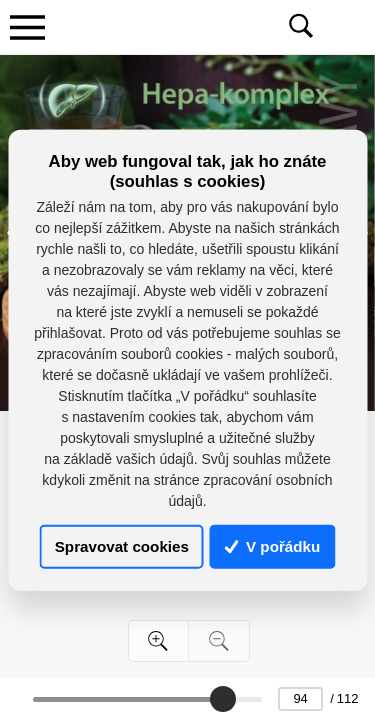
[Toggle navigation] (27, 27)
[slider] (223, 699)
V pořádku (273, 546)
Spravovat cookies (122, 546)
